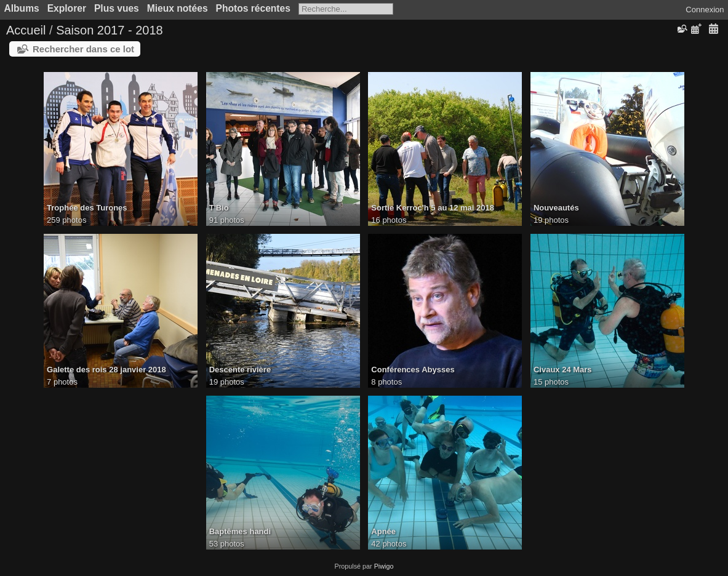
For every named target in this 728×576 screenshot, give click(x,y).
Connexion (705, 10)
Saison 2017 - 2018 (109, 30)
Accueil (26, 30)
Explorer (67, 8)
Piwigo (384, 566)
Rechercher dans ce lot (83, 49)
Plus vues (117, 8)
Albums (22, 8)
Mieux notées (178, 8)
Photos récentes (253, 8)
